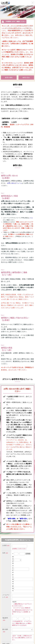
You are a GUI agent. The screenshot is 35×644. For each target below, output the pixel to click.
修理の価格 (9, 78)
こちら (31, 218)
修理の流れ (26, 78)
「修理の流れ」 (24, 519)
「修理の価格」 (12, 519)
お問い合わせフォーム (14, 183)
